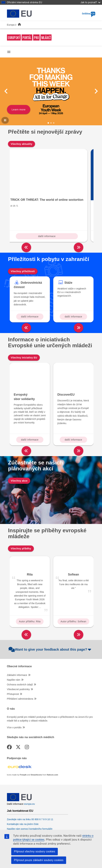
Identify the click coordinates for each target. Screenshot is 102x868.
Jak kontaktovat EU (20, 783)
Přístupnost (13, 667)
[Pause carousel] (5, 120)
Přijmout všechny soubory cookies (35, 851)
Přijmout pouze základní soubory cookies (39, 860)
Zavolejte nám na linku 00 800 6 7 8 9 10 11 (30, 792)
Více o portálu (14, 700)
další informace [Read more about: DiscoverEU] (73, 412)
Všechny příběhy (21, 521)
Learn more (19, 109)
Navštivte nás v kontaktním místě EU (26, 806)
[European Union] (19, 773)
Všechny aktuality (22, 144)
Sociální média (17, 813)
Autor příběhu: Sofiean (73, 594)
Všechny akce (19, 453)
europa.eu (29, 776)
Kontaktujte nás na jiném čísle (23, 796)
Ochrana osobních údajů (20, 657)
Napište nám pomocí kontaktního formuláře (30, 801)
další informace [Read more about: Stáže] (73, 289)
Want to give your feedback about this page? (50, 622)
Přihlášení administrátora (20, 671)
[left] (26, 220)
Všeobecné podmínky (18, 662)
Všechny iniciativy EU (24, 330)
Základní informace (17, 648)
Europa (11, 25)
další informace (30, 209)
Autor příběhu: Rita (30, 594)
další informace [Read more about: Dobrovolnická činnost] (30, 289)
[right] (79, 220)
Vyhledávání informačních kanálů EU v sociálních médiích (37, 822)
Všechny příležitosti (23, 244)
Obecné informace (19, 639)
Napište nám (14, 652)
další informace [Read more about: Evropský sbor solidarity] (30, 412)
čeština (89, 14)
